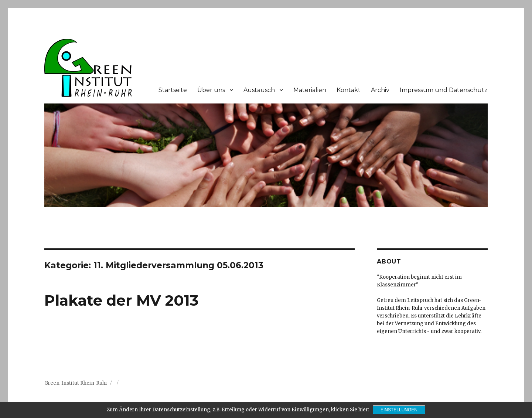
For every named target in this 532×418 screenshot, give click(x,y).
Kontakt (349, 90)
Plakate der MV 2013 (121, 300)
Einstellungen (399, 410)
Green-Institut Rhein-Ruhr (76, 383)
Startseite (173, 90)
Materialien (310, 90)
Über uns (211, 90)
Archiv (380, 90)
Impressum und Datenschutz (444, 90)
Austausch (259, 90)
